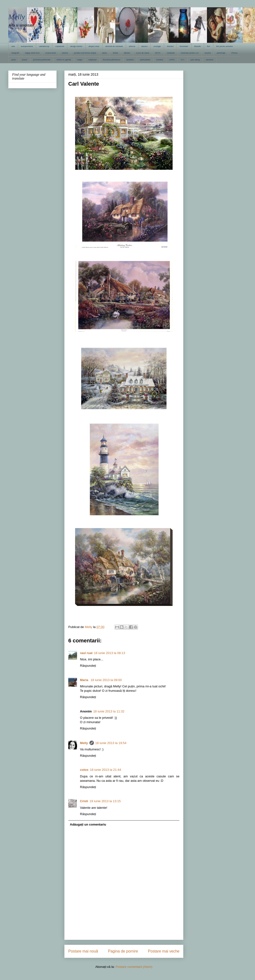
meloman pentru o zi (190, 53)
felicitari (170, 46)
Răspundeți (88, 666)
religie (80, 60)
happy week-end (32, 53)
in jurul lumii (50, 53)
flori (209, 46)
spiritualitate (145, 60)
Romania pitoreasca (112, 60)
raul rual (86, 653)
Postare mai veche (164, 951)
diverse (132, 46)
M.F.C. (158, 53)
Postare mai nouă (83, 951)
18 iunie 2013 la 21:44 (106, 770)
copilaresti (60, 46)
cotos (84, 770)
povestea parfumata (42, 60)
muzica (208, 53)
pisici (14, 60)
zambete (210, 60)
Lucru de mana (142, 53)
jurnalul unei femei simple (85, 53)
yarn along (195, 60)
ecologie (157, 46)
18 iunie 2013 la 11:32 (109, 711)
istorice (65, 53)
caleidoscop (44, 46)
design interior (76, 46)
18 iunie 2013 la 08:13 (109, 653)
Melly (17, 17)
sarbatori (130, 60)
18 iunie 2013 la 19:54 (111, 743)
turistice (160, 60)
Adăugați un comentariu (88, 824)
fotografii (15, 53)
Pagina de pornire (123, 951)
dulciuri (144, 46)
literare (127, 53)
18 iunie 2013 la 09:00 (106, 680)
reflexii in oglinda (64, 60)
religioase (92, 60)
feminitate (184, 46)
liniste (115, 53)
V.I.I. (183, 60)
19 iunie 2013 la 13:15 (105, 801)
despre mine (94, 46)
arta (13, 46)
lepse (104, 53)
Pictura (234, 53)
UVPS (172, 60)
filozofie (198, 46)
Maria (85, 680)
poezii (25, 60)
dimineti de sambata (114, 46)
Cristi (84, 801)
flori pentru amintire (225, 46)
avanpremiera (27, 46)
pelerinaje (221, 53)
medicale (171, 53)
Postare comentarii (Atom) (134, 967)
